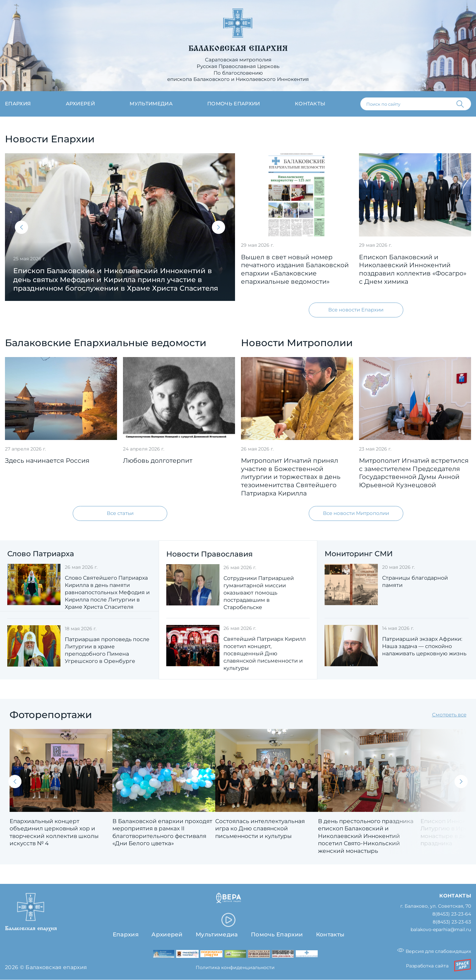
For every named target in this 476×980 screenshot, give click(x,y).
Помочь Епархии (277, 934)
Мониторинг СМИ (359, 554)
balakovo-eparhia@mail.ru (441, 930)
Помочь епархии (234, 104)
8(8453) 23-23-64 (452, 914)
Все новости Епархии (356, 310)
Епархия (18, 104)
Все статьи (120, 513)
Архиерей (80, 104)
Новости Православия (209, 554)
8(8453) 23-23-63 (452, 922)
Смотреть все (449, 715)
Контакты (310, 104)
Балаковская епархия (238, 49)
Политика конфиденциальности (235, 967)
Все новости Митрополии (356, 513)
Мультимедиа (151, 104)
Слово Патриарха (41, 554)
